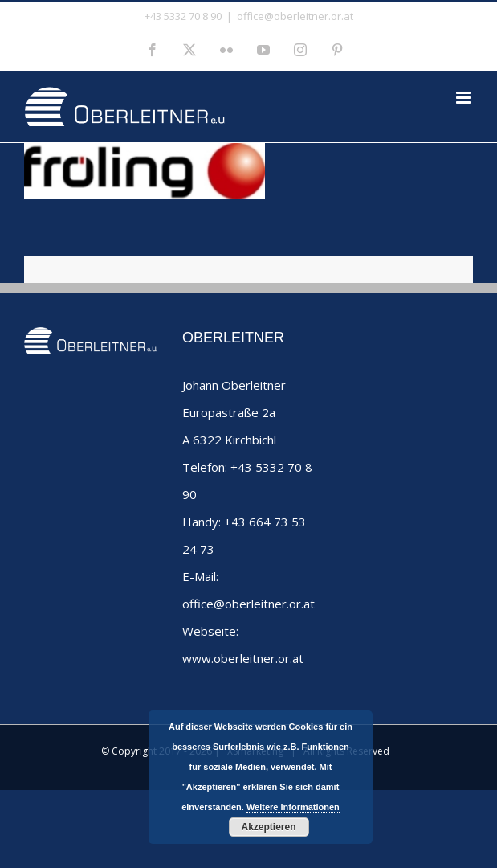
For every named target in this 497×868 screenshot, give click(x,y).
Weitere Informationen (293, 807)
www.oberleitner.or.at (243, 658)
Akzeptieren (268, 827)
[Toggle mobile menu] (464, 98)
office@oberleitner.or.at (295, 16)
